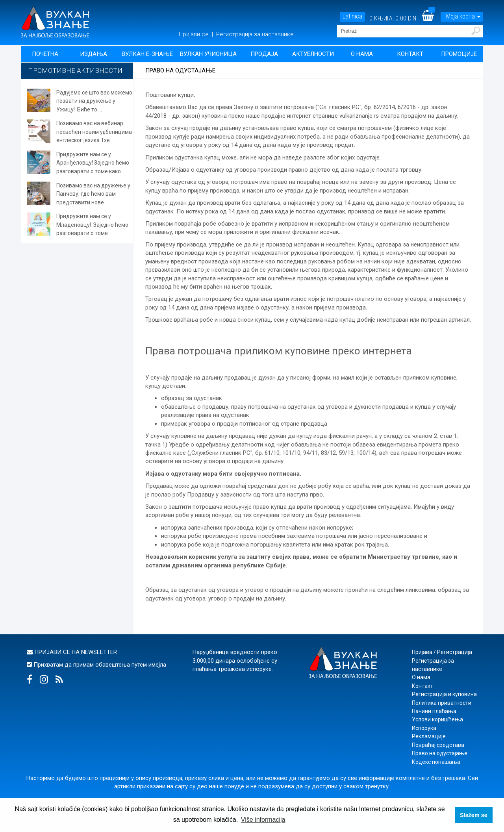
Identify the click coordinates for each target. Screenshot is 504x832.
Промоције (459, 54)
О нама (362, 54)
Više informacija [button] (263, 820)
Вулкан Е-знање (147, 54)
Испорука (424, 728)
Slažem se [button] (474, 815)
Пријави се (195, 34)
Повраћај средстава (438, 745)
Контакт (410, 54)
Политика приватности (442, 703)
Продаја (264, 54)
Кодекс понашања (436, 762)
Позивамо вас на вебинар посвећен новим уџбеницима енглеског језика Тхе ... (94, 132)
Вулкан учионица (208, 54)
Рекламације (429, 736)
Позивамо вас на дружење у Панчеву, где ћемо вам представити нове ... (93, 194)
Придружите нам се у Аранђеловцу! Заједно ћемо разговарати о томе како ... (93, 163)
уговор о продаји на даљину (247, 599)
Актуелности (313, 54)
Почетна (45, 54)
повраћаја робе (195, 224)
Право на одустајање (440, 753)
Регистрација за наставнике (255, 34)
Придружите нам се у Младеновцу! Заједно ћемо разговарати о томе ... (92, 225)
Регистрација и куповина (444, 694)
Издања (94, 54)
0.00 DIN (406, 18)
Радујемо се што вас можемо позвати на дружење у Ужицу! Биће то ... (94, 101)
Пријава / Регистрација (442, 652)
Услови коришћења (437, 719)
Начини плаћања (434, 711)
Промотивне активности (75, 70)
